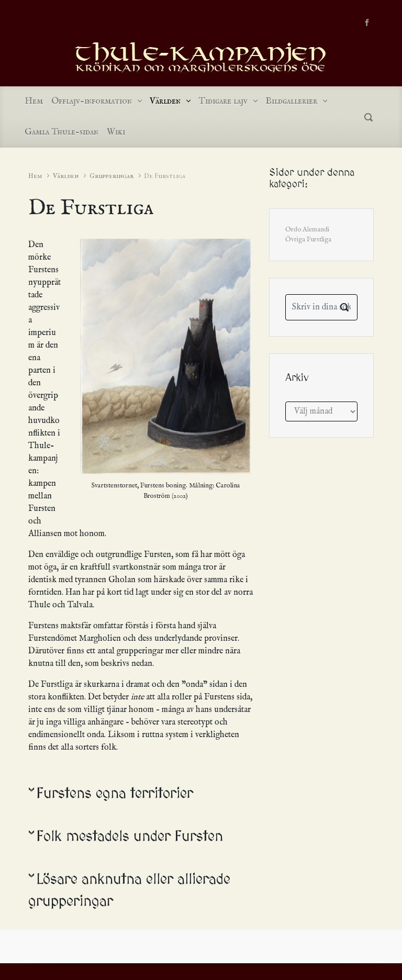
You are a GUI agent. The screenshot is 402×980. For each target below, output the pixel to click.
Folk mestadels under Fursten (130, 837)
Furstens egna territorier (115, 794)
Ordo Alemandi (307, 230)
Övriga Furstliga (308, 240)
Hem (35, 176)
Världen (66, 176)
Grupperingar (111, 176)
